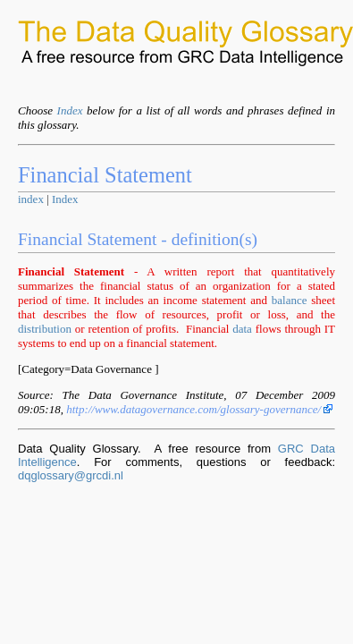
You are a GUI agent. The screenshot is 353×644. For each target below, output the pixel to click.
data (242, 329)
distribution (45, 329)
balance (290, 300)
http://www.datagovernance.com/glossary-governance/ (199, 409)
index (31, 199)
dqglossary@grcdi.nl (71, 475)
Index (70, 110)
